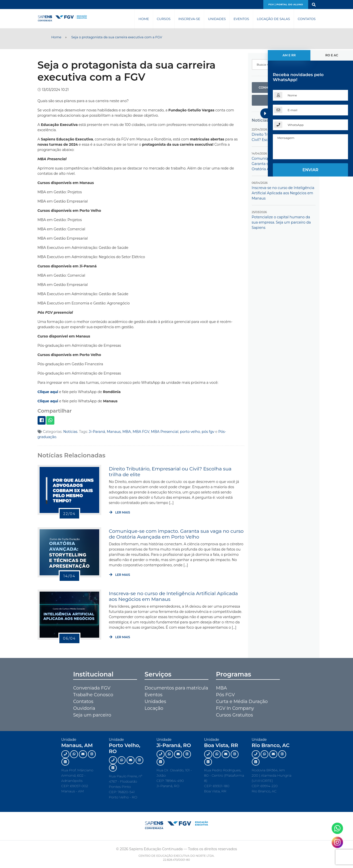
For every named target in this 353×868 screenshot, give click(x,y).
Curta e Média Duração (242, 702)
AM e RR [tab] (289, 55)
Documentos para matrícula (176, 688)
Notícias (70, 432)
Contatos (307, 19)
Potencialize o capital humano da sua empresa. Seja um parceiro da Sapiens (281, 222)
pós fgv (208, 432)
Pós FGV (225, 695)
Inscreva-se (189, 19)
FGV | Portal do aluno (286, 4)
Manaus (114, 432)
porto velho (190, 432)
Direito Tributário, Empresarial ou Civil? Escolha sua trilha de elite (170, 471)
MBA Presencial (165, 432)
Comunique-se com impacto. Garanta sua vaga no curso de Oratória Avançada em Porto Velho (176, 534)
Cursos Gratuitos (234, 715)
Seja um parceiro (92, 715)
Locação (154, 708)
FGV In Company (235, 708)
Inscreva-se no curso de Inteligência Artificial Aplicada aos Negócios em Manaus (173, 596)
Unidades (217, 19)
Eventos (241, 19)
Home (144, 19)
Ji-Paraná (97, 432)
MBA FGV (141, 432)
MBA (127, 432)
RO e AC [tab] (332, 55)
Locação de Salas (273, 19)
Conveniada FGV (92, 688)
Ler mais (120, 512)
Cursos (164, 19)
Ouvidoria (84, 708)
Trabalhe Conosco (93, 695)
